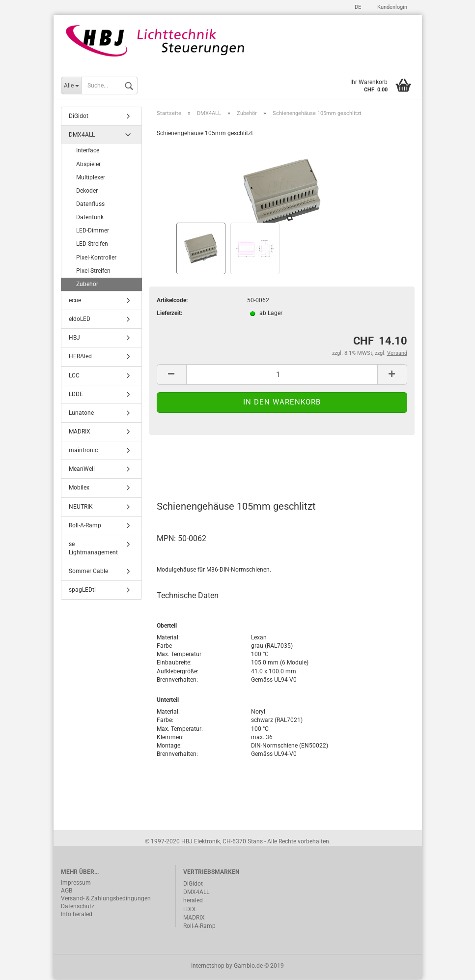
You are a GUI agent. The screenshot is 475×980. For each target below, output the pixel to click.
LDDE (76, 395)
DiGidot (79, 117)
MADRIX (80, 432)
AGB (67, 892)
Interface (88, 151)
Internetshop (208, 967)
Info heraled (77, 915)
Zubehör (87, 285)
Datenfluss (90, 205)
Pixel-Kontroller (96, 258)
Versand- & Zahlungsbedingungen (106, 899)
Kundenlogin (391, 7)
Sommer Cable (88, 572)
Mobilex (79, 489)
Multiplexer (91, 178)
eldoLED (80, 320)
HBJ (74, 339)
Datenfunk (90, 218)
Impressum (76, 884)
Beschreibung (194, 464)
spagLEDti (82, 591)
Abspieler (88, 165)
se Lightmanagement (93, 549)
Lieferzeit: (169, 314)
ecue (75, 301)
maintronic (83, 451)
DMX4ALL (82, 136)
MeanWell (82, 470)
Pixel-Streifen (93, 271)
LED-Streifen (92, 245)
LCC (74, 376)
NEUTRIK (81, 507)
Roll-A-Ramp (85, 526)
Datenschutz (78, 907)
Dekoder (87, 192)
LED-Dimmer (93, 231)
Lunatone (81, 414)
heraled (193, 901)
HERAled (80, 357)
